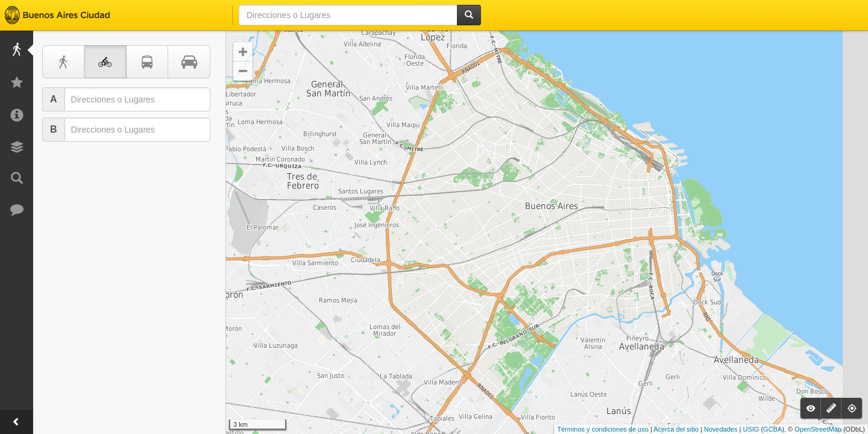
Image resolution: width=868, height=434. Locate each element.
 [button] (243, 71)
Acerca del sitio (676, 429)
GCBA (772, 429)
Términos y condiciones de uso (603, 429)
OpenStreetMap (818, 429)
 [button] (243, 52)
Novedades (721, 429)
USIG (751, 429)
